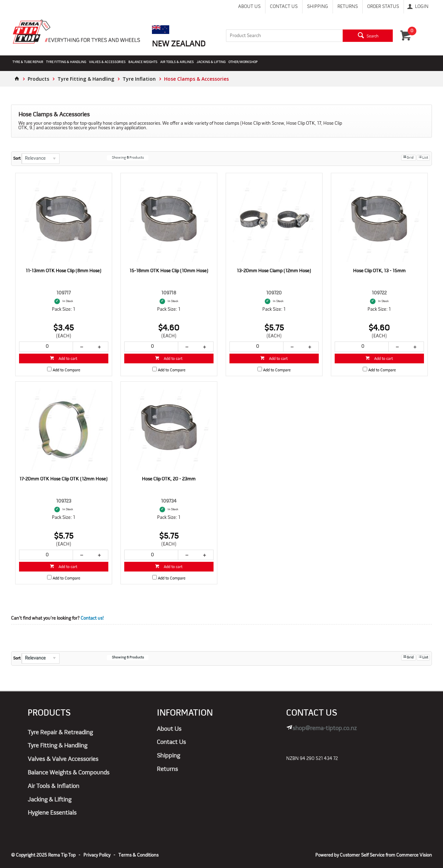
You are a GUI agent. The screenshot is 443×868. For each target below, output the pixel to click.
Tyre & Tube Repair (28, 62)
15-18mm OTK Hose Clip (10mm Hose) (169, 271)
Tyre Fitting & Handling (66, 62)
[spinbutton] (46, 347)
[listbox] (40, 159)
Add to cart (67, 359)
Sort (17, 159)
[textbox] (284, 36)
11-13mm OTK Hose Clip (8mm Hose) (64, 271)
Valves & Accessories (107, 62)
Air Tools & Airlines (177, 62)
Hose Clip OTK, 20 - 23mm (169, 479)
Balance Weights (143, 62)
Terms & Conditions (138, 855)
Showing (128, 158)
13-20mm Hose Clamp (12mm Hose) (274, 271)
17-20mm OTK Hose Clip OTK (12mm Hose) (64, 479)
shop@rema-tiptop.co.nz (325, 729)
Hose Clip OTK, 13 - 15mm (379, 271)
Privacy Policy (97, 855)
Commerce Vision (414, 855)
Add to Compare (66, 370)
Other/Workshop (243, 62)
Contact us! (92, 618)
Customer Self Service (362, 855)
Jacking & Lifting (211, 62)
